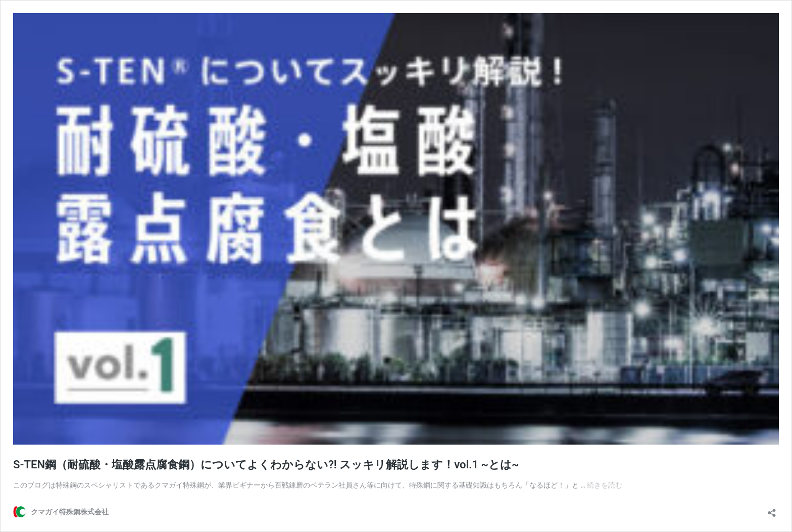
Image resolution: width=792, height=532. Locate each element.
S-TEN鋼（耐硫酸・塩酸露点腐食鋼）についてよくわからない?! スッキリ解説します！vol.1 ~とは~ (266, 465)
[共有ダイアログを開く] (772, 510)
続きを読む (605, 485)
